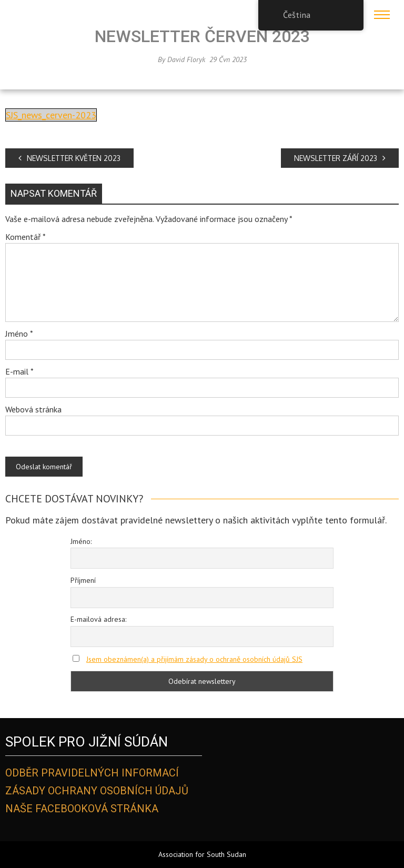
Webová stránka (33, 409)
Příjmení (83, 580)
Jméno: (81, 541)
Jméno (19, 334)
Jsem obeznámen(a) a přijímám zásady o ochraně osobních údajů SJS (194, 659)
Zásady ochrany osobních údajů (97, 791)
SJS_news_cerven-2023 (51, 115)
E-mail (19, 371)
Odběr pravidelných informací (92, 773)
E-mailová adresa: (98, 619)
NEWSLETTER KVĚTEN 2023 (69, 158)
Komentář (26, 237)
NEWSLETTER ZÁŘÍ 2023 (340, 158)
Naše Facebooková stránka (82, 809)
